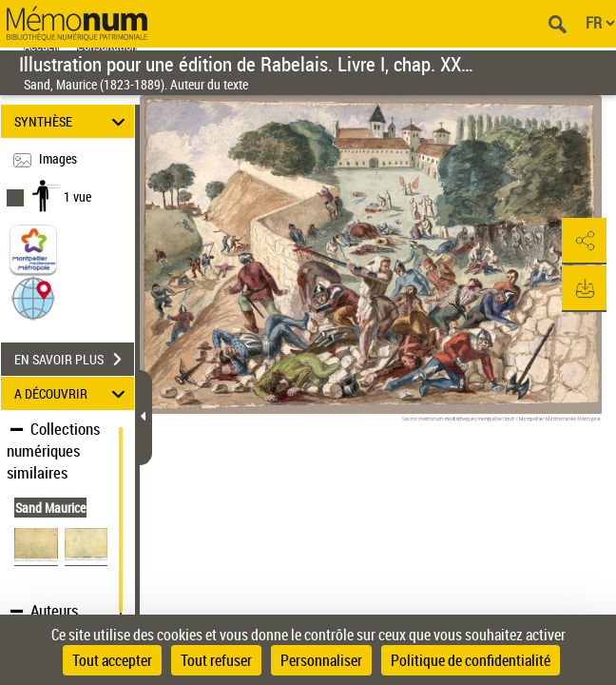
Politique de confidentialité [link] (471, 660)
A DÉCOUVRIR (73, 393)
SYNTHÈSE (73, 121)
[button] (33, 297)
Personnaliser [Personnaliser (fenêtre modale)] (321, 660)
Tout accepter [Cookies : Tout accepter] (112, 660)
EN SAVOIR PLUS (74, 360)
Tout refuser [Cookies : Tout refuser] (216, 660)
